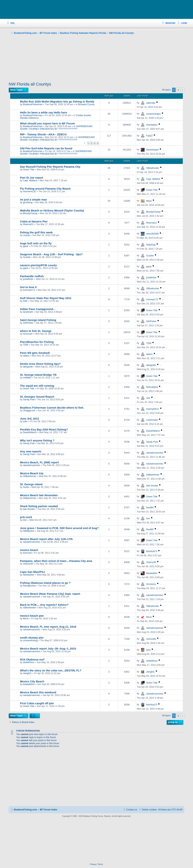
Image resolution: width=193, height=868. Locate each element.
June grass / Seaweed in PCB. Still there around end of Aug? (59, 528)
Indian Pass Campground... (38, 309)
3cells (26, 487)
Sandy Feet (29, 400)
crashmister (152, 420)
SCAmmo (151, 584)
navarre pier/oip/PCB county (38, 265)
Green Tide (29, 170)
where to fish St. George (36, 331)
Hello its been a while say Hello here (43, 113)
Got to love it (28, 287)
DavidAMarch (30, 432)
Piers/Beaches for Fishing (37, 342)
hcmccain (28, 334)
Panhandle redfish (32, 276)
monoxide (151, 639)
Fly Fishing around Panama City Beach (45, 189)
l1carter (27, 257)
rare (148, 398)
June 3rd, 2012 (29, 419)
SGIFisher (28, 323)
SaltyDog (151, 245)
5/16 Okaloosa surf (32, 660)
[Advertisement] (96, 59)
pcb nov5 (26, 517)
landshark (28, 312)
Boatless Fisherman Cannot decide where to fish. (52, 408)
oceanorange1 (154, 114)
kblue (149, 201)
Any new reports (31, 451)
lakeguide (28, 367)
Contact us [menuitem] (130, 810)
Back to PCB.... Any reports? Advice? (44, 605)
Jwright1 (27, 673)
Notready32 (152, 387)
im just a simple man (33, 200)
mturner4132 (29, 191)
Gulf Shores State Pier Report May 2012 (46, 298)
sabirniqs (151, 103)
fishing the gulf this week (36, 232)
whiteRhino (29, 662)
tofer (25, 301)
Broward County (86, 104)
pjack (26, 246)
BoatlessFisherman (33, 104)
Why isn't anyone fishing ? (37, 441)
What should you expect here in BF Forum (47, 123)
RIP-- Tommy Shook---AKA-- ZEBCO (43, 134)
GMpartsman (30, 476)
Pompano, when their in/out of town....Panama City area (56, 561)
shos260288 (152, 234)
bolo (148, 650)
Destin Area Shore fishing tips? (40, 364)
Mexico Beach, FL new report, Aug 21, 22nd (48, 627)
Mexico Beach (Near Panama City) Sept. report (50, 594)
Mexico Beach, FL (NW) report (39, 462)
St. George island (31, 484)
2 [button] (178, 90)
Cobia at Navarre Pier (34, 221)
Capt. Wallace (30, 181)
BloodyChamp (30, 213)
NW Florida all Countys (30, 84)
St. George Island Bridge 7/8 (38, 375)
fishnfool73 (152, 551)
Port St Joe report (32, 178)
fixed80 (150, 508)
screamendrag (30, 640)
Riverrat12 (28, 224)
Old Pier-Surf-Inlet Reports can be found (46, 148)
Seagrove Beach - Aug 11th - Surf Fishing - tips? (51, 254)
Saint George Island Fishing (38, 320)
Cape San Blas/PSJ (32, 572)
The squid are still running (37, 386)
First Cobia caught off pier (37, 703)
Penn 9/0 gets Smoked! (35, 353)
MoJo (26, 619)
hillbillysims (29, 531)
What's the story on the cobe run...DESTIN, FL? (51, 670)
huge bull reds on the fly (36, 243)
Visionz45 (28, 564)
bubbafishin (29, 684)
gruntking (28, 202)
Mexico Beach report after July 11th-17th (46, 539)
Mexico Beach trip (32, 473)
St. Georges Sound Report (37, 397)
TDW (26, 345)
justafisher (28, 279)
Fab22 (149, 136)
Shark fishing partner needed (39, 506)
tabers (26, 356)
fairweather (29, 575)
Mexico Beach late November (39, 495)
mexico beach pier (32, 616)
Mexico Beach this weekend (38, 692)
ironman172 (29, 290)
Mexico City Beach (32, 681)
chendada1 (152, 125)
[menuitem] (10, 23)
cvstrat (26, 235)
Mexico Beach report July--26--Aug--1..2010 (48, 649)
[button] (182, 90)
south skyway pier (32, 638)
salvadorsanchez (155, 453)
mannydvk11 (153, 409)
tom (25, 520)
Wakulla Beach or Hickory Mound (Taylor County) (52, 211)
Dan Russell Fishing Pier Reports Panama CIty (50, 167)
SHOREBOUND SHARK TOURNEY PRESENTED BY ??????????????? (56, 128)
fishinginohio (29, 586)
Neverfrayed (152, 150)
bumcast (27, 553)
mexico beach (29, 550)
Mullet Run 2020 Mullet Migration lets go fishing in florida (57, 102)
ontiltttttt (27, 378)
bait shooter (152, 486)
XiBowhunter (153, 168)
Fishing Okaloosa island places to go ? (45, 583)
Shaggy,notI (29, 410)
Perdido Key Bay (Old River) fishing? (44, 430)
